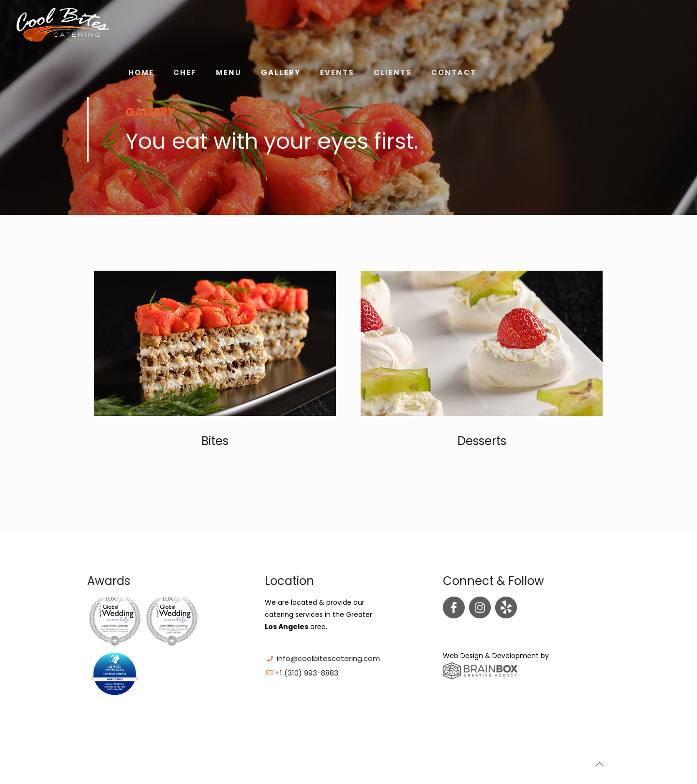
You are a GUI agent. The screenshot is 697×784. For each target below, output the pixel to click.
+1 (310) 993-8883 (307, 673)
